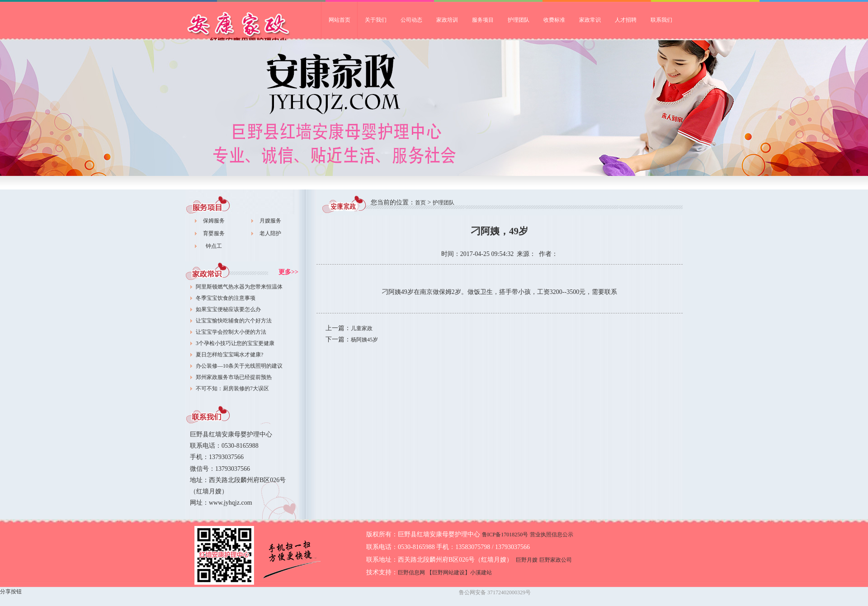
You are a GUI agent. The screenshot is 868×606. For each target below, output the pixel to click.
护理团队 (519, 20)
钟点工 (214, 246)
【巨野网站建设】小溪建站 (459, 573)
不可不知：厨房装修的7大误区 (232, 388)
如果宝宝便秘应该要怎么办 (228, 309)
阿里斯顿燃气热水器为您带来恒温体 (239, 287)
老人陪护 (270, 233)
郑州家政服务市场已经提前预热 (234, 377)
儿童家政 (362, 328)
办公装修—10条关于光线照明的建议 (239, 366)
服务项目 (483, 20)
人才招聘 (626, 20)
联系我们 (661, 20)
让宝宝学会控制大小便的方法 (231, 332)
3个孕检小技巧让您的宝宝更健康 (235, 343)
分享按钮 (11, 592)
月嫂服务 (270, 221)
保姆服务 (214, 221)
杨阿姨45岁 (364, 340)
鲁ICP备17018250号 (505, 535)
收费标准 (554, 20)
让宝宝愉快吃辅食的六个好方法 (234, 321)
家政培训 (447, 20)
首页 (420, 203)
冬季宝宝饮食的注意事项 (226, 298)
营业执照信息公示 (552, 535)
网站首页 (340, 20)
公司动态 (411, 20)
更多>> (288, 272)
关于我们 (376, 20)
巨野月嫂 (527, 560)
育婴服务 (214, 233)
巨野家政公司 (253, 30)
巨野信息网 (411, 573)
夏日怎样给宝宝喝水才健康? (229, 355)
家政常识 (590, 20)
